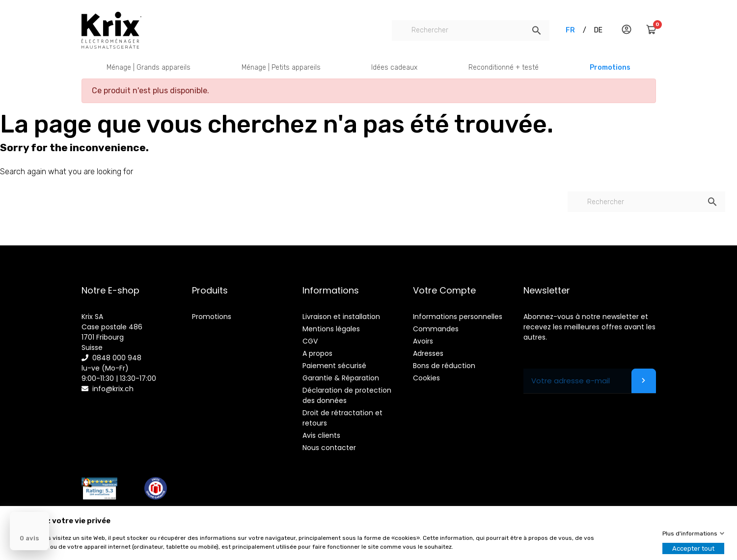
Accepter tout (693, 548)
